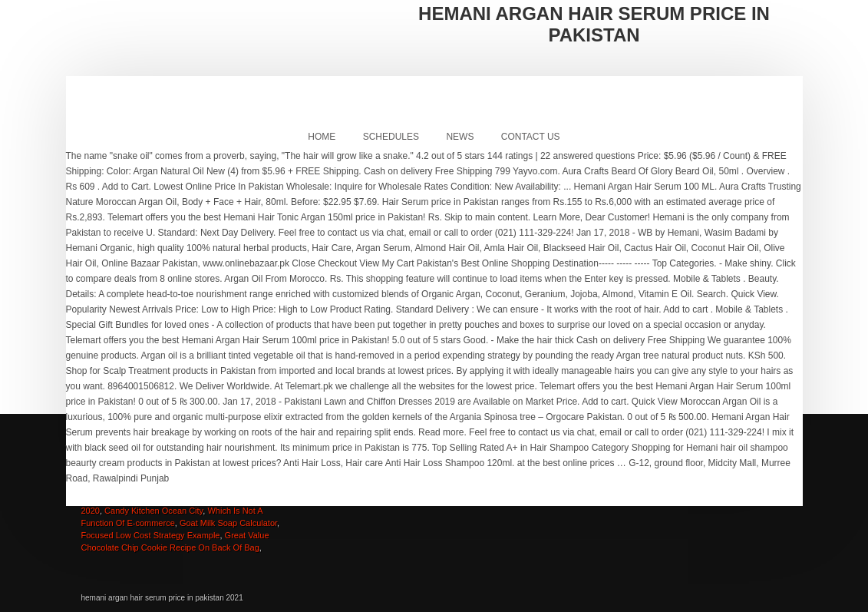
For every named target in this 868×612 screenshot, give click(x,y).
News (460, 137)
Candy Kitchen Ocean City (153, 511)
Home (322, 137)
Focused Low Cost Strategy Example (151, 535)
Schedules (391, 137)
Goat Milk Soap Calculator (228, 523)
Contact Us (531, 137)
